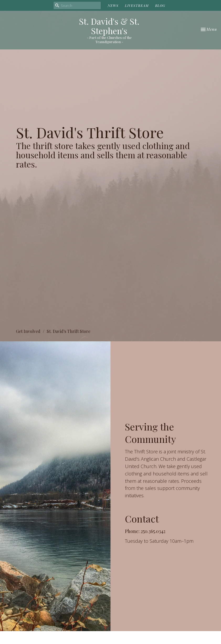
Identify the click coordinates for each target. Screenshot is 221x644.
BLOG (160, 5)
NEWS (113, 5)
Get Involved (28, 331)
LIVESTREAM (137, 5)
